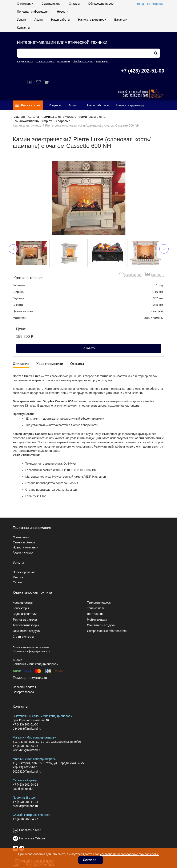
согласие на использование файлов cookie (129, 854)
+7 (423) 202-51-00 (142, 71)
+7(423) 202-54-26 (25, 767)
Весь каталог (28, 105)
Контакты (23, 28)
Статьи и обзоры (24, 542)
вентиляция (64, 61)
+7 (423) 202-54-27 (25, 819)
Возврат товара (23, 692)
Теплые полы (96, 608)
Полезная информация (33, 12)
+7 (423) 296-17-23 (25, 802)
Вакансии (121, 20)
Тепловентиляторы (26, 625)
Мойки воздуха (97, 620)
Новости (63, 12)
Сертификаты (51, 4)
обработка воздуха (83, 61)
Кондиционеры (23, 602)
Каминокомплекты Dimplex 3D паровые (42, 121)
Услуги (22, 20)
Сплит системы (23, 637)
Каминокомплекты (93, 117)
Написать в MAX (30, 830)
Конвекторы (21, 608)
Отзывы (74, 4)
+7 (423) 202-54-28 (25, 785)
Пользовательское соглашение (31, 647)
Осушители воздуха (26, 631)
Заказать (88, 348)
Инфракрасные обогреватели (107, 631)
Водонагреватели (25, 614)
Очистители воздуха (101, 625)
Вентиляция (95, 614)
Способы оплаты (24, 687)
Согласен (90, 860)
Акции (39, 20)
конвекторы (102, 61)
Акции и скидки (23, 552)
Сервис (18, 582)
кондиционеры (25, 61)
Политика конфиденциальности (31, 651)
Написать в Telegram (33, 838)
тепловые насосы (45, 61)
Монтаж (18, 577)
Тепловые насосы (99, 602)
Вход (141, 4)
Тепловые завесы (25, 620)
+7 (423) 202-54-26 (25, 746)
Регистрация (156, 4)
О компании (25, 4)
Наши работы (60, 20)
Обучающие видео (101, 4)
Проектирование (24, 572)
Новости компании (26, 547)
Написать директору (92, 20)
